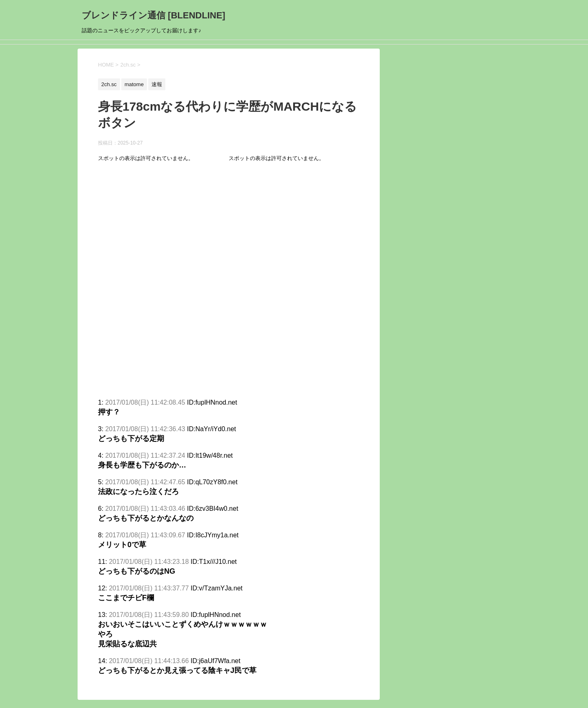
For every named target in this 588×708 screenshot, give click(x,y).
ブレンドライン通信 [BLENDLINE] (154, 15)
